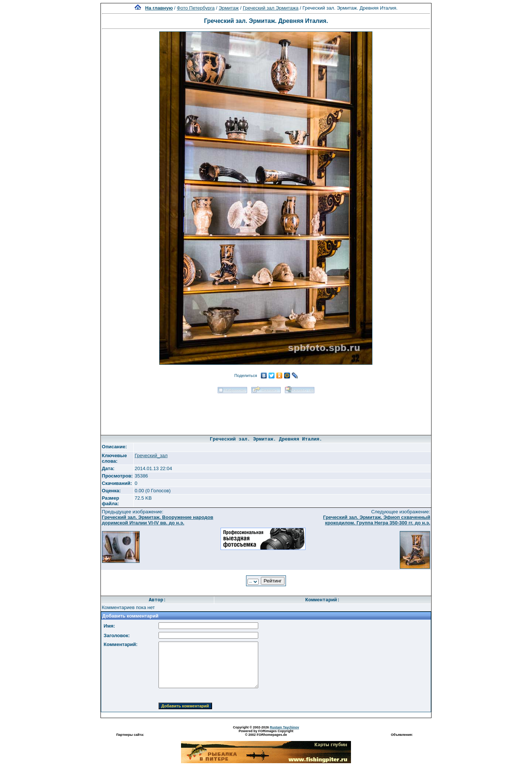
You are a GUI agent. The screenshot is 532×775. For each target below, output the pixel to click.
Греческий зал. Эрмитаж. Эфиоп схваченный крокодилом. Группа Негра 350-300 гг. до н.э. (377, 520)
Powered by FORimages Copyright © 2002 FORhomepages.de (266, 733)
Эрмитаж (229, 8)
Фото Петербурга (196, 8)
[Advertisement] (266, 412)
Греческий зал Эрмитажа (271, 8)
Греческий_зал (151, 456)
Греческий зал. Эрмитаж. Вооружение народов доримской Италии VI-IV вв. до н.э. (158, 520)
